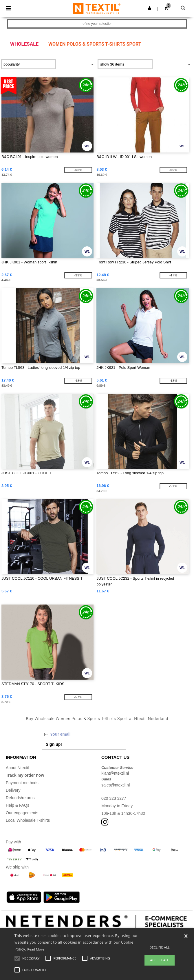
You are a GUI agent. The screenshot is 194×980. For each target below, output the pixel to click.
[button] (150, 8)
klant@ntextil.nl (115, 773)
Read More (36, 949)
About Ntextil (17, 768)
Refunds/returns (20, 798)
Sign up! (54, 744)
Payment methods (22, 783)
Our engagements (22, 813)
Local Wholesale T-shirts (28, 820)
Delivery (13, 790)
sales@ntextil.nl (116, 785)
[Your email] (84, 734)
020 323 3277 (114, 798)
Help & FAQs (18, 805)
